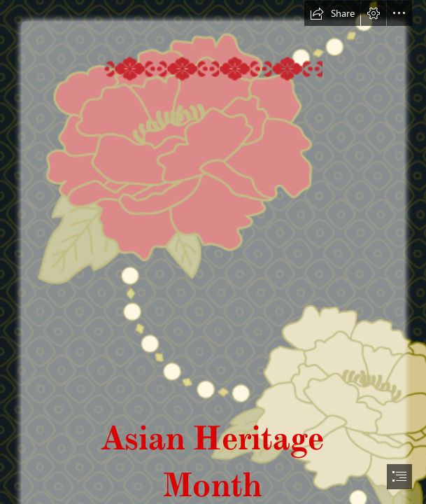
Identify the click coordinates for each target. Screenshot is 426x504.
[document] (213, 252)
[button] (332, 13)
